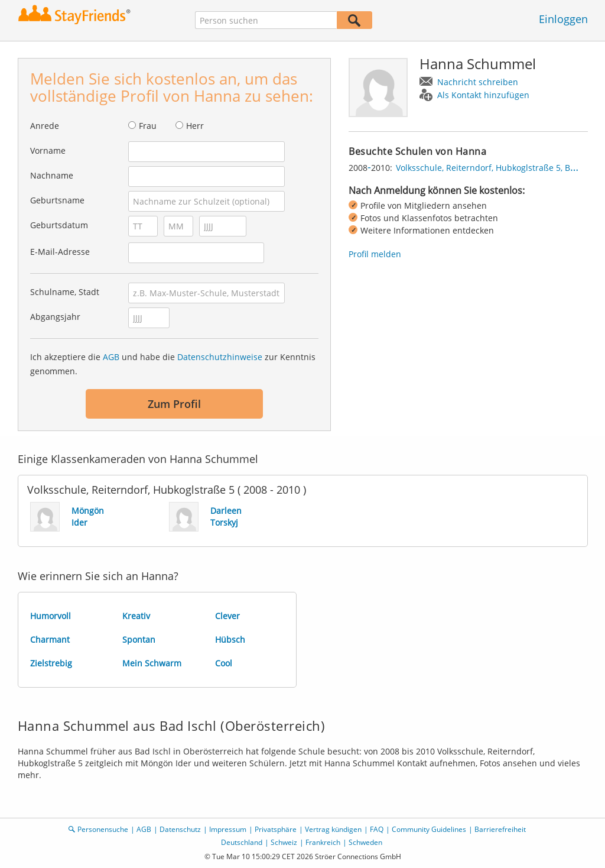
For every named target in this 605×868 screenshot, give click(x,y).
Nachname (52, 175)
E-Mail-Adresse (60, 252)
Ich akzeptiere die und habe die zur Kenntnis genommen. (173, 364)
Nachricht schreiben (478, 82)
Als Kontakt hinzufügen (483, 95)
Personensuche (103, 829)
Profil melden (375, 254)
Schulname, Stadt (65, 292)
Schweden (365, 842)
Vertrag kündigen (333, 829)
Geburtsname (57, 200)
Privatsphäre (276, 829)
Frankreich (323, 842)
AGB (111, 357)
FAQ (377, 829)
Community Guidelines (429, 829)
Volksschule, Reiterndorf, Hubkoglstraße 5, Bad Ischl (498, 168)
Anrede (45, 126)
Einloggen (563, 19)
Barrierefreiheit (500, 829)
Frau (148, 126)
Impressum (228, 829)
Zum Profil (174, 404)
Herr (195, 126)
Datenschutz (180, 829)
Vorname (48, 150)
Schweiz (284, 842)
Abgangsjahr (55, 317)
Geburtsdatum (59, 225)
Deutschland (242, 842)
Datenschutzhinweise (220, 357)
